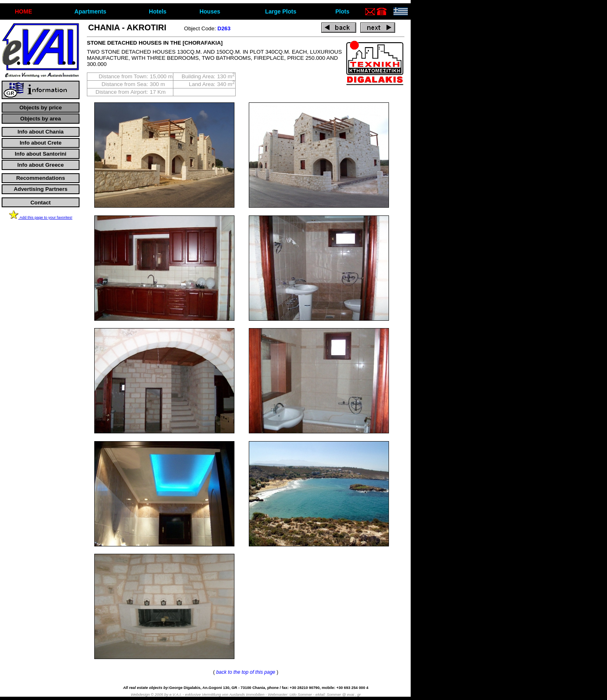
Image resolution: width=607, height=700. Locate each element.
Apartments (91, 11)
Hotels (158, 11)
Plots (342, 11)
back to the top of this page (246, 672)
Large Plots (281, 11)
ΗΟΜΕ (23, 11)
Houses (210, 11)
